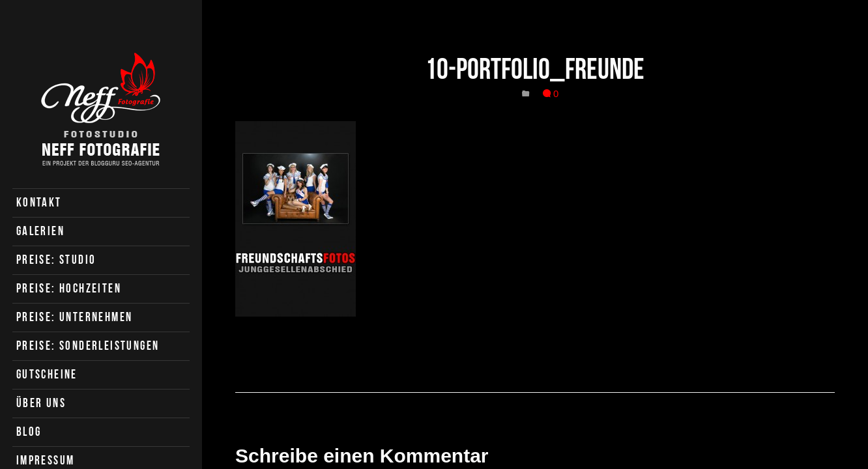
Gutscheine (47, 374)
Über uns (41, 403)
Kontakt (39, 202)
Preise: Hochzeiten (69, 288)
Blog (29, 432)
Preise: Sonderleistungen (88, 346)
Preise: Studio (56, 260)
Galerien (40, 231)
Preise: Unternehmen (75, 317)
